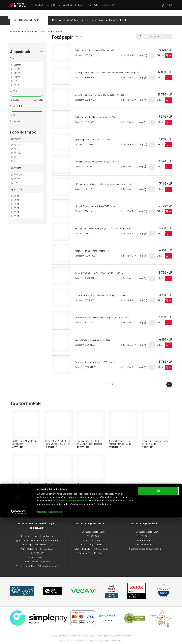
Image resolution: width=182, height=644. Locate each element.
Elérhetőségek (56, 5)
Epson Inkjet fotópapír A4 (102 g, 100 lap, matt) (98, 357)
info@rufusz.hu (148, 539)
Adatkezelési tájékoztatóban (72, 627)
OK (158, 618)
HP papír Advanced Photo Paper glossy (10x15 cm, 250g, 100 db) (105, 223)
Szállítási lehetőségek (76, 5)
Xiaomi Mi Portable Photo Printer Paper (94, 245)
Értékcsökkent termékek (76, 15)
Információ (96, 5)
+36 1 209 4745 (92, 531)
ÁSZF (38, 502)
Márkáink (107, 502)
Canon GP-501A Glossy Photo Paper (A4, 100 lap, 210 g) (101, 268)
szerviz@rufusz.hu (94, 539)
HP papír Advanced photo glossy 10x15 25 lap (97, 201)
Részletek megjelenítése (50, 638)
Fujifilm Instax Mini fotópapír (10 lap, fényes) (96, 45)
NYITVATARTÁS (40, 5)
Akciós (17, 116)
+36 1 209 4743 (147, 531)
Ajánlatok (56, 15)
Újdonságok (97, 15)
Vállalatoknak (111, 5)
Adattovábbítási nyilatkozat (58, 502)
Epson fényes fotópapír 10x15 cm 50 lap (94, 334)
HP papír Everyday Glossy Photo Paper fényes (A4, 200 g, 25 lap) (106, 179)
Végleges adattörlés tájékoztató (149, 502)
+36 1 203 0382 (45, 544)
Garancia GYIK (122, 502)
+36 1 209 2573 (37, 548)
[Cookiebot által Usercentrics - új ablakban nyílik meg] (18, 638)
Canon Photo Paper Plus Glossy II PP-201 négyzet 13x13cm (103, 290)
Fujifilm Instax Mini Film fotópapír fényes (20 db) (98, 112)
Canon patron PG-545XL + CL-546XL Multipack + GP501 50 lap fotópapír (109, 67)
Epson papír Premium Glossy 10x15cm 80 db (96, 134)
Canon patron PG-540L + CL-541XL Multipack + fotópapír (102, 89)
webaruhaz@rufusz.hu (40, 556)
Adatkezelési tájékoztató (87, 502)
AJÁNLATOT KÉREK (116, 15)
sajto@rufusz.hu (153, 544)
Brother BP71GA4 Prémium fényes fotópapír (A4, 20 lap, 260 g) (105, 312)
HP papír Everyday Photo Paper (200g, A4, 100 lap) (99, 156)
